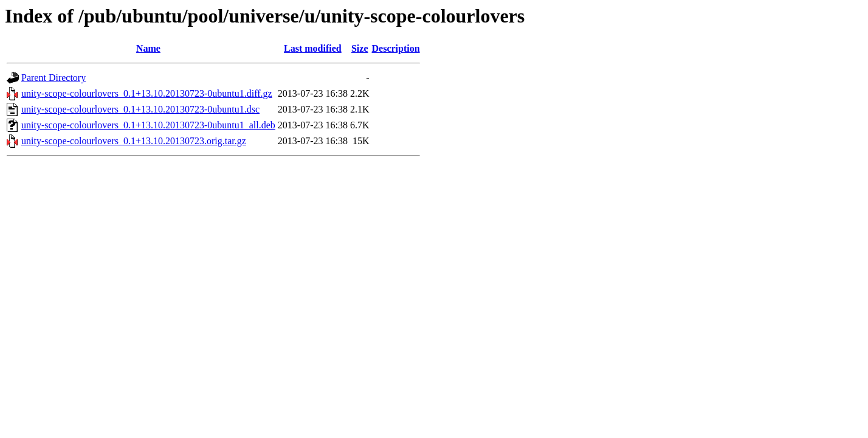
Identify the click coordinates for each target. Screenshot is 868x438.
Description (396, 48)
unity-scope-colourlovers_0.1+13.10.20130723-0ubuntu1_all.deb (148, 125)
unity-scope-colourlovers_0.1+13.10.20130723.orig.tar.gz (134, 141)
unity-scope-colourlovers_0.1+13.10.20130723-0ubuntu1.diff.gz (147, 93)
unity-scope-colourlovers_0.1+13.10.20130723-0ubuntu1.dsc (140, 109)
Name (148, 48)
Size (360, 48)
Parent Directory (53, 78)
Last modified (313, 48)
